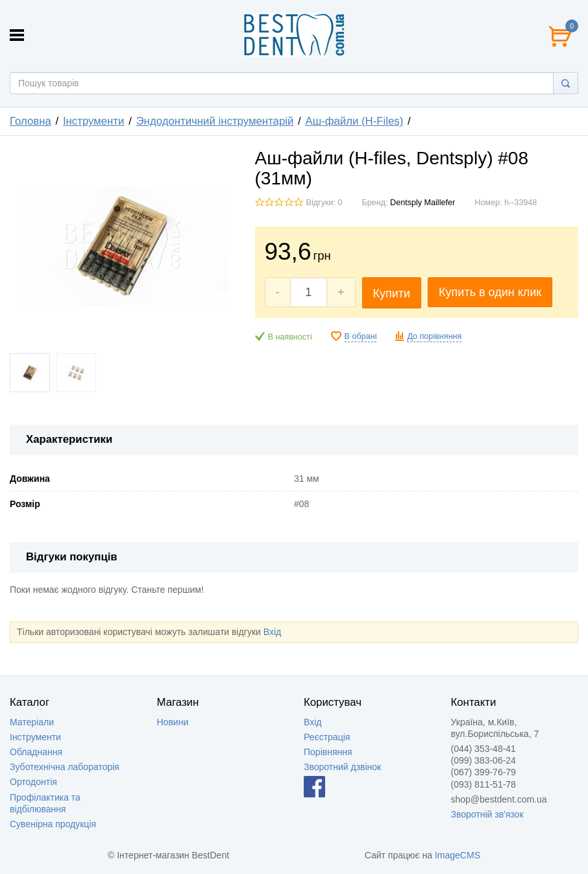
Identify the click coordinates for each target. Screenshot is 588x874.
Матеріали (32, 722)
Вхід (272, 632)
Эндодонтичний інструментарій (215, 121)
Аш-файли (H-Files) (354, 121)
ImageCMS (458, 855)
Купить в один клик (490, 292)
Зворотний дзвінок (342, 767)
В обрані (361, 336)
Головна (31, 121)
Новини (173, 722)
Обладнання (36, 752)
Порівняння (328, 752)
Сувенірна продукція (53, 824)
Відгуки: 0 (325, 203)
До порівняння (434, 336)
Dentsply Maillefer (423, 203)
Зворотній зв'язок (487, 814)
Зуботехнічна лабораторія (65, 767)
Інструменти (94, 121)
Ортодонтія (33, 782)
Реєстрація (327, 737)
